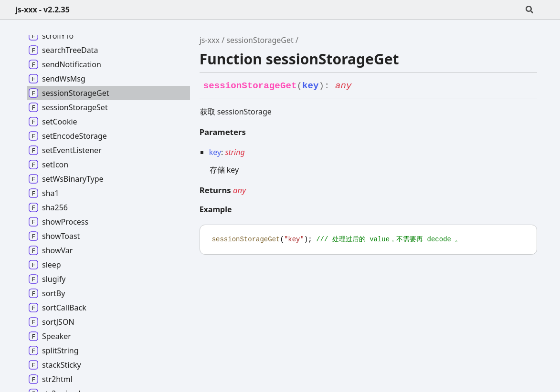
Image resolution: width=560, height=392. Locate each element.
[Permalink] (360, 86)
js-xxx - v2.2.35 (42, 10)
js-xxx (210, 40)
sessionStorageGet (260, 40)
